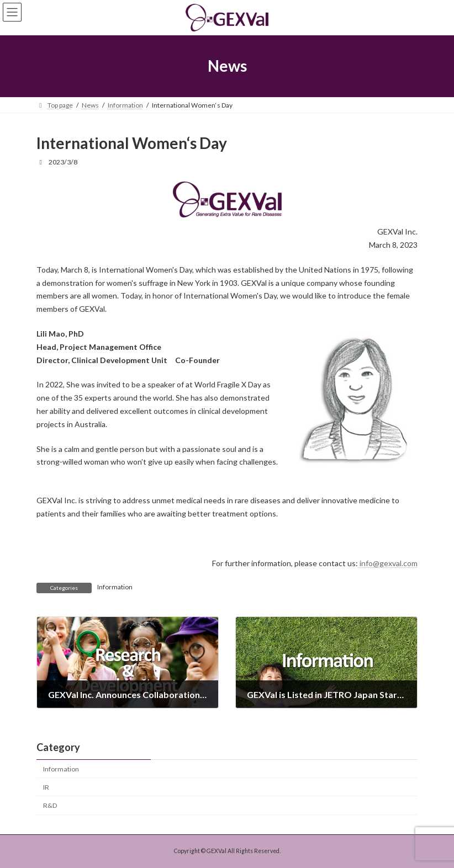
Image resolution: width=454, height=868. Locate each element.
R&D (50, 805)
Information (115, 587)
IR (46, 787)
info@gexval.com (388, 563)
